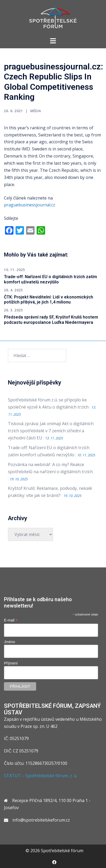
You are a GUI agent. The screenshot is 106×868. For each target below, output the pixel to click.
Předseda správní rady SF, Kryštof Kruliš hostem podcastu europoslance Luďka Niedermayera (51, 320)
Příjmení (11, 663)
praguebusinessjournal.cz (30, 205)
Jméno (9, 642)
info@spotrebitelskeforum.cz (41, 820)
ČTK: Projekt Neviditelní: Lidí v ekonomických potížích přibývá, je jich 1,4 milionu (49, 300)
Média (36, 111)
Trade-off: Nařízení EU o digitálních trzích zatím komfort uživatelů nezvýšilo (50, 279)
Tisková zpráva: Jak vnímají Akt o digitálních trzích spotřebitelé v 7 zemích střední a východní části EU (51, 431)
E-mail (11, 620)
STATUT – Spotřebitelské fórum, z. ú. (41, 776)
